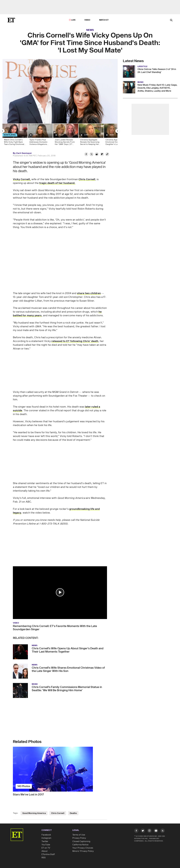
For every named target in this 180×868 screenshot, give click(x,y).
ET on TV (46, 848)
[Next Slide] (117, 131)
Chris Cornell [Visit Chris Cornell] (58, 813)
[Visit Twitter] (143, 831)
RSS (44, 858)
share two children (89, 293)
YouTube (46, 845)
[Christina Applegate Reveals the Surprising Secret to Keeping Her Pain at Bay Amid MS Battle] (91, 135)
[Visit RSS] (163, 831)
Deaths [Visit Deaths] (73, 813)
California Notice (80, 845)
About (44, 851)
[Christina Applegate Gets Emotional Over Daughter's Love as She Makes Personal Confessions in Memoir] (116, 135)
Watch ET (104, 20)
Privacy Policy (79, 838)
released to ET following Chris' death (75, 341)
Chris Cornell (87, 179)
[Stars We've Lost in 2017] (60, 769)
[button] (60, 592)
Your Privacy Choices (83, 848)
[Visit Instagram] (149, 831)
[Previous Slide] (2, 131)
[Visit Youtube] (156, 831)
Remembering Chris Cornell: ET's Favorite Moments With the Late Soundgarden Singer (55, 628)
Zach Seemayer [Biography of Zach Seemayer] (24, 153)
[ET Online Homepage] (11, 20)
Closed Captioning (81, 841)
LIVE (73, 20)
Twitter (45, 841)
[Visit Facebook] (136, 831)
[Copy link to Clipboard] (107, 155)
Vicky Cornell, (22, 179)
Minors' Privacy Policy (83, 851)
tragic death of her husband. (57, 183)
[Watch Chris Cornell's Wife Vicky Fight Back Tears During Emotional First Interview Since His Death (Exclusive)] (15, 135)
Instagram (46, 838)
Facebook (46, 835)
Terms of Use (79, 835)
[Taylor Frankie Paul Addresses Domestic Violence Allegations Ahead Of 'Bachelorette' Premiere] (40, 135)
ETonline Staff (48, 854)
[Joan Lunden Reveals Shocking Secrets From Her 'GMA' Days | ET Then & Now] (66, 135)
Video (87, 20)
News (90, 30)
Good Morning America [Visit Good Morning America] (34, 813)
